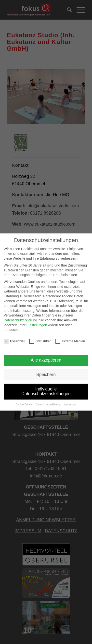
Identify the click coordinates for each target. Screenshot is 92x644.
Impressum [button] (70, 404)
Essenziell (14, 341)
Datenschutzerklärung (20, 320)
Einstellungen (37, 325)
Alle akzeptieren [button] (46, 360)
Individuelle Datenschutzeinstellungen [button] (46, 391)
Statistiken (40, 341)
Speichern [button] (46, 375)
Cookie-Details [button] (24, 404)
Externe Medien (70, 341)
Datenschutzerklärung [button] (48, 404)
